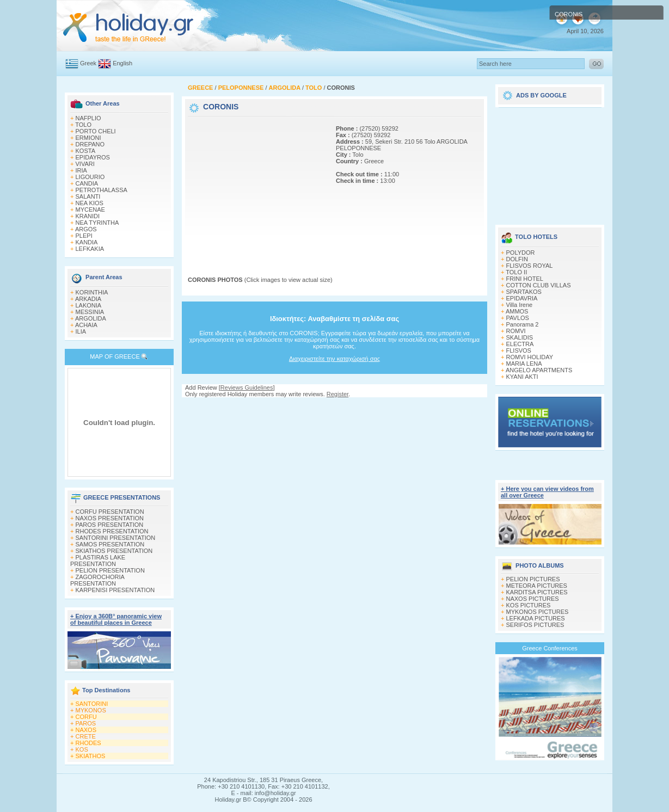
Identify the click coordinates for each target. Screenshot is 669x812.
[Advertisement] (256, 187)
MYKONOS (91, 710)
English (122, 63)
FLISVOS (519, 350)
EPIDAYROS (93, 157)
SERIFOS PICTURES (535, 625)
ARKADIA (88, 299)
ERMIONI (88, 138)
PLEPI (84, 236)
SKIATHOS (91, 756)
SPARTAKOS (524, 292)
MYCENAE (90, 210)
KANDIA (87, 242)
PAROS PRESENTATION (110, 525)
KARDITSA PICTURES (537, 592)
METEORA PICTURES (537, 586)
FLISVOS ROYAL (530, 266)
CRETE (86, 736)
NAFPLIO (88, 118)
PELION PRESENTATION (110, 570)
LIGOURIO (90, 177)
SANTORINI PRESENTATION (116, 538)
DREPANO (90, 144)
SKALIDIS (520, 337)
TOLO (83, 125)
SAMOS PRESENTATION (110, 544)
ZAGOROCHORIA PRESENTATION (97, 580)
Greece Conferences (550, 648)
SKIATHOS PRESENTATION (114, 551)
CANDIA (87, 183)
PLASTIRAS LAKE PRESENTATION (98, 561)
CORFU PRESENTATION (110, 512)
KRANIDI (88, 216)
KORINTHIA (92, 292)
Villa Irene (520, 305)
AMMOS (517, 311)
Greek (88, 63)
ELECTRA (520, 344)
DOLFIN (517, 259)
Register (337, 394)
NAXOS (86, 730)
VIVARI (85, 164)
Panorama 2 (523, 324)
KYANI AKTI (522, 377)
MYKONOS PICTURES (538, 612)
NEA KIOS (90, 203)
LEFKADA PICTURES (536, 618)
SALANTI (88, 196)
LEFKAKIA (90, 249)
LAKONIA (89, 305)
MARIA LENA (524, 364)
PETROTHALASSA (102, 190)
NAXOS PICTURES (533, 599)
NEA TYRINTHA (97, 223)
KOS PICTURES (529, 605)
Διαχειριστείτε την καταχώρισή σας (334, 359)
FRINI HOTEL (525, 279)
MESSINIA (90, 312)
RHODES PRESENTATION (112, 531)
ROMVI (516, 331)
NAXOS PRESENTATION (110, 518)
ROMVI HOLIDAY (530, 357)
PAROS (86, 723)
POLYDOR (521, 253)
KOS (82, 749)
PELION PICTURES (533, 579)
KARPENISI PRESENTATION (115, 590)
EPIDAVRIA (522, 298)
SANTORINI (92, 704)
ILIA (81, 331)
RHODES (88, 743)
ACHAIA (86, 325)
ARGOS (86, 229)
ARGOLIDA (91, 318)
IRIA (81, 170)
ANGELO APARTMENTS (539, 370)
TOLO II (516, 272)
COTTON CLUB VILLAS (539, 285)
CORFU (86, 717)
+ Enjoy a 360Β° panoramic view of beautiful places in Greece (116, 619)
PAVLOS (518, 318)
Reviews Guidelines (247, 387)
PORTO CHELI (96, 131)
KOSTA (85, 151)
